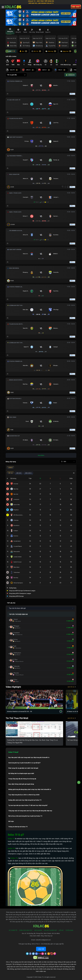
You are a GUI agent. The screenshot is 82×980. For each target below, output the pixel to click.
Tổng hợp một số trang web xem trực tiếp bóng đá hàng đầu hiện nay (30, 811)
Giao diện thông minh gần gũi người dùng (21, 784)
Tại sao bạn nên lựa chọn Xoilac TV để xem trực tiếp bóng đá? (28, 805)
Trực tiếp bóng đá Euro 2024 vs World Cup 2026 (24, 795)
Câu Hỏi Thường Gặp (50, 930)
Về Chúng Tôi (13, 930)
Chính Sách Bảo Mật (26, 930)
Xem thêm (41, 455)
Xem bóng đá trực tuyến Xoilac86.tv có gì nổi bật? (24, 763)
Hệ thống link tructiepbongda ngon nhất (21, 773)
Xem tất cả (72, 687)
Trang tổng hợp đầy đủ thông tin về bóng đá (22, 779)
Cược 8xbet (76, 7)
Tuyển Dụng (69, 930)
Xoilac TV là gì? (13, 752)
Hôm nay (51, 51)
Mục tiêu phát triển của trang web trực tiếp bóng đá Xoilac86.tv (29, 757)
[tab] (10, 31)
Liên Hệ (61, 930)
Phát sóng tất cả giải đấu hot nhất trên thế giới (23, 768)
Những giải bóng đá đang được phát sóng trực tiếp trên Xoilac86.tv (30, 789)
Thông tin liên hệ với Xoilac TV (18, 827)
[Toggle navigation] (3, 7)
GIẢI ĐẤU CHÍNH (11, 56)
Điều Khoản (38, 930)
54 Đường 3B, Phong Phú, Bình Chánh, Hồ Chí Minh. (44, 933)
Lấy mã (41, 949)
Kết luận (11, 821)
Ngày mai (66, 51)
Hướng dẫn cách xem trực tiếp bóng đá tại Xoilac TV (25, 800)
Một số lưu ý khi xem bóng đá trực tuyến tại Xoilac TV (25, 816)
